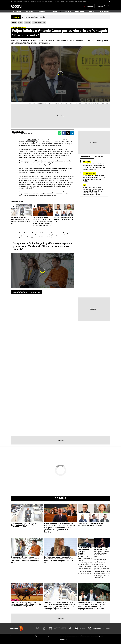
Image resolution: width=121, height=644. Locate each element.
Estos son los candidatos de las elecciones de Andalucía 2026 (90, 524)
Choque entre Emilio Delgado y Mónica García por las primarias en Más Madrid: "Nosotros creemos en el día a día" (42, 246)
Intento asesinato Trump (71, 1)
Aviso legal (63, 636)
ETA (84, 185)
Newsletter (104, 11)
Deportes (29, 11)
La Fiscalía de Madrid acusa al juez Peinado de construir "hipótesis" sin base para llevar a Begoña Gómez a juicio (59, 560)
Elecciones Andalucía (39, 23)
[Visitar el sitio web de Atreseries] (70, 628)
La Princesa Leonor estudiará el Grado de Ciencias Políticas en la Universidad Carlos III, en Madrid (94, 178)
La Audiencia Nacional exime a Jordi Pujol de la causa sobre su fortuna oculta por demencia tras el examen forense (94, 167)
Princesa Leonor (49, 1)
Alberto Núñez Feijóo (44, 149)
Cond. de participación (97, 636)
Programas (67, 11)
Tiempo (54, 11)
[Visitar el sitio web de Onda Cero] (77, 628)
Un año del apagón (59, 1)
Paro (43, 1)
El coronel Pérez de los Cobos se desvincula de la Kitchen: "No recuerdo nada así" (24, 525)
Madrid (20, 23)
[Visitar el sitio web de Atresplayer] (98, 628)
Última (90, 6)
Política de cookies (85, 636)
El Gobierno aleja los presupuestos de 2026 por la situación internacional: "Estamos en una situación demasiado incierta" (85, 554)
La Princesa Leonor (89, 173)
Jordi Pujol (87, 162)
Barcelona (28, 23)
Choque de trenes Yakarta (20, 1)
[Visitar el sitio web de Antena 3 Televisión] (38, 628)
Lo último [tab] (99, 157)
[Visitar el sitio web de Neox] (51, 628)
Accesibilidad (64, 639)
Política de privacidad (73, 636)
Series (92, 11)
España (61, 498)
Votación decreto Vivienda (34, 1)
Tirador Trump (82, 1)
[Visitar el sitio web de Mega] (64, 628)
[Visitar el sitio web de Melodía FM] (90, 628)
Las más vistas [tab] (86, 157)
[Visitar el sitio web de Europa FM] (83, 628)
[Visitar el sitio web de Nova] (57, 628)
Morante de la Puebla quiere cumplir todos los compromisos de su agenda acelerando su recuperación (26, 604)
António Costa (32, 140)
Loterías (42, 11)
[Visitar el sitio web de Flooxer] (108, 628)
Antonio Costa (36, 292)
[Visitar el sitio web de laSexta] (44, 628)
